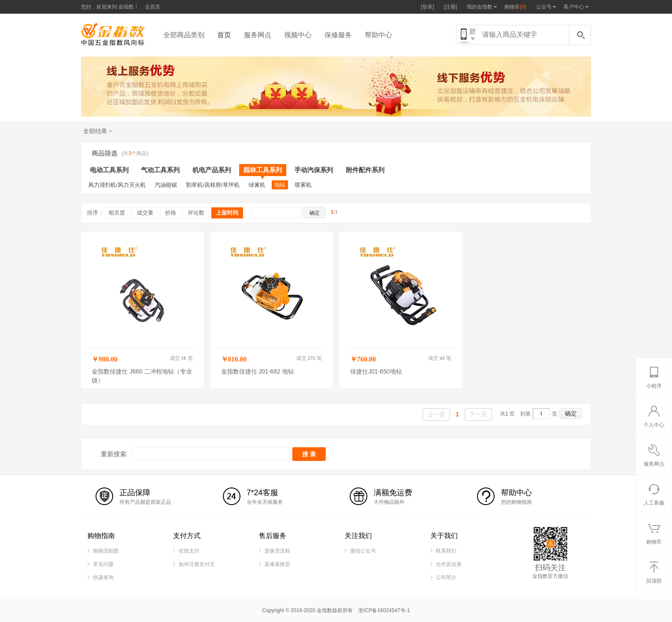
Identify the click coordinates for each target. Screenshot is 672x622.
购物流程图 (106, 551)
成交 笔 (181, 358)
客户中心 (574, 7)
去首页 (153, 7)
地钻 (280, 185)
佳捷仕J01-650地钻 (376, 371)
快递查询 (103, 577)
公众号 (544, 7)
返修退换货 (277, 564)
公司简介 (446, 577)
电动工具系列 (109, 170)
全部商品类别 (184, 35)
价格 (171, 213)
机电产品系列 (212, 170)
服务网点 (258, 35)
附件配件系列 (365, 170)
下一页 (478, 414)
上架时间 (227, 213)
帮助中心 (378, 35)
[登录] (427, 7)
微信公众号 (363, 551)
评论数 (196, 213)
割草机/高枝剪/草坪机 (213, 185)
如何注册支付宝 (197, 564)
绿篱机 (257, 185)
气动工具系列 (160, 170)
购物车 (515, 7)
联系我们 (446, 551)
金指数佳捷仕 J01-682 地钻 (258, 371)
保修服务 (338, 35)
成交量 (145, 213)
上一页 (436, 414)
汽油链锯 (166, 185)
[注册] (451, 7)
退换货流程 (277, 551)
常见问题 (103, 564)
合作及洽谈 (449, 564)
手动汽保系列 (314, 170)
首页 (224, 35)
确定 (571, 413)
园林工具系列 (263, 171)
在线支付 (189, 551)
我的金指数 (480, 7)
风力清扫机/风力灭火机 (117, 185)
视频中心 (298, 35)
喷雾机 (303, 185)
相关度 (117, 213)
